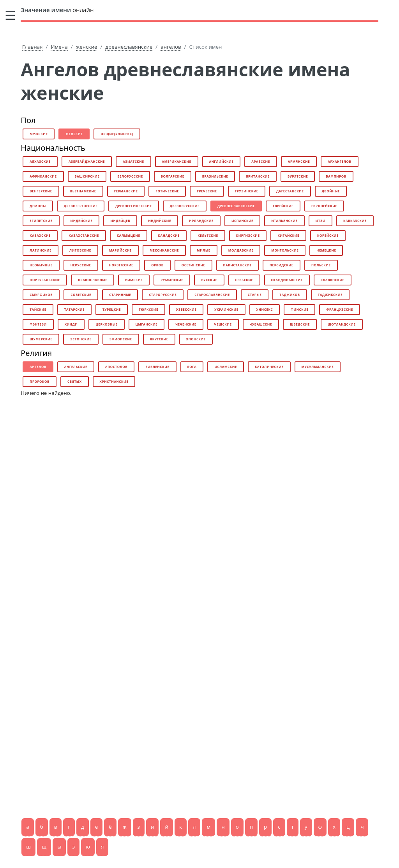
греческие (207, 191)
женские (87, 47)
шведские (300, 324)
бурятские (298, 176)
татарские (74, 309)
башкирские (87, 176)
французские (339, 309)
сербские (244, 280)
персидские (282, 265)
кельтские (208, 235)
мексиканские (164, 250)
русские (209, 280)
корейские (328, 235)
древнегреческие (81, 206)
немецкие (326, 250)
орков (157, 265)
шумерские (41, 339)
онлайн (57, 10)
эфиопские (121, 339)
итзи (320, 221)
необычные (41, 265)
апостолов (116, 367)
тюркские (148, 309)
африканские (43, 176)
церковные (106, 324)
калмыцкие (129, 235)
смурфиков (41, 295)
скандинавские (287, 280)
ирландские (201, 221)
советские (81, 295)
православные (93, 280)
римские (134, 280)
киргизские (248, 235)
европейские (324, 206)
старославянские (212, 295)
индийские (160, 221)
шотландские (342, 324)
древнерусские (185, 206)
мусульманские (318, 367)
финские (299, 309)
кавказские (355, 221)
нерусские (81, 265)
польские (321, 265)
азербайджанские (87, 161)
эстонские (81, 339)
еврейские (283, 206)
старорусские (163, 295)
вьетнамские (83, 191)
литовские (80, 250)
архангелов (339, 161)
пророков (40, 381)
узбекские (186, 309)
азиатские (133, 161)
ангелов (171, 47)
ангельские (76, 367)
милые (204, 250)
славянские (333, 280)
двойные (331, 191)
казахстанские (84, 235)
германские (126, 191)
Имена (59, 47)
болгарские (173, 176)
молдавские (241, 250)
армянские (299, 161)
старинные (120, 295)
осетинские (193, 265)
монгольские (285, 250)
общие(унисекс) (117, 134)
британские (258, 176)
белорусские (130, 176)
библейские (157, 367)
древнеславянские (129, 47)
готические (167, 191)
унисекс (265, 309)
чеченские (186, 324)
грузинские (247, 191)
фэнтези (38, 324)
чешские (223, 324)
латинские (41, 250)
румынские (172, 280)
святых (75, 381)
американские (177, 161)
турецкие (112, 309)
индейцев (120, 221)
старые (255, 295)
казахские (40, 235)
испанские (242, 221)
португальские (45, 280)
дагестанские (290, 191)
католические (269, 367)
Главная (33, 47)
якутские (159, 339)
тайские (38, 309)
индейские (82, 221)
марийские (120, 250)
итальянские (284, 221)
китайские (288, 235)
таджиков (290, 295)
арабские (261, 161)
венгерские (41, 191)
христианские (114, 381)
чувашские (261, 324)
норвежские (121, 265)
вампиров (336, 176)
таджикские (330, 295)
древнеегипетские (133, 206)
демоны (38, 206)
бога (192, 367)
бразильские (215, 176)
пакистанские (238, 265)
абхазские (40, 161)
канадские (169, 235)
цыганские (147, 324)
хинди (71, 324)
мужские (39, 134)
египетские (41, 221)
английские (222, 161)
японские (196, 339)
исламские (226, 367)
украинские (226, 309)
